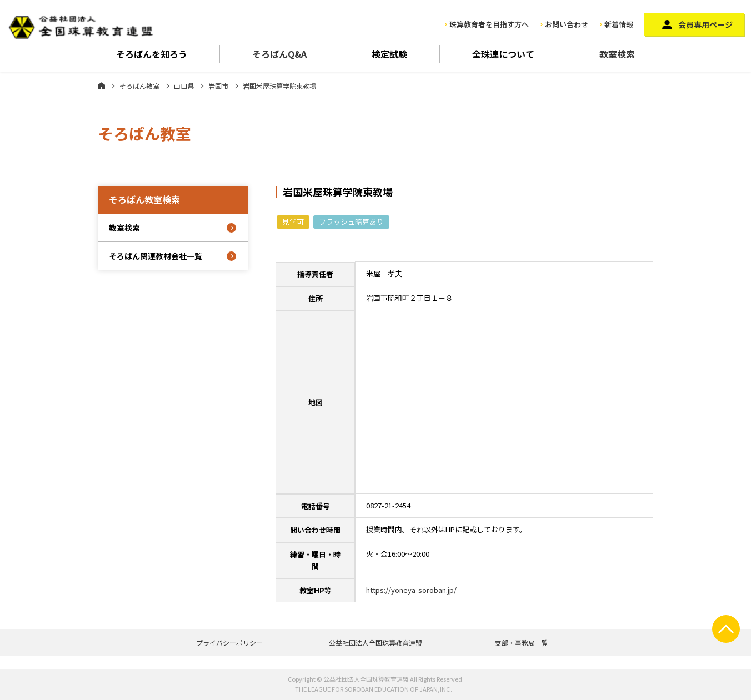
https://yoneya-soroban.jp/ (411, 590)
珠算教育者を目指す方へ (489, 24)
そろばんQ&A (279, 54)
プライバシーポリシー (229, 643)
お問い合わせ (567, 24)
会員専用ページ (705, 24)
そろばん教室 (139, 86)
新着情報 (619, 24)
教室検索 (617, 54)
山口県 (184, 86)
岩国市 (218, 86)
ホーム (101, 85)
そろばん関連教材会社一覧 (156, 256)
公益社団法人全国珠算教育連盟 (375, 643)
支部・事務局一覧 (522, 643)
